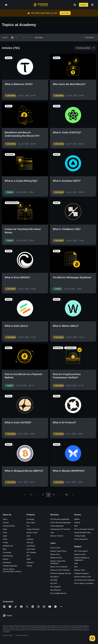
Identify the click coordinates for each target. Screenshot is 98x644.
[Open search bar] (74, 5)
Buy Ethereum (56, 590)
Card (28, 536)
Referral (77, 523)
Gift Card (30, 543)
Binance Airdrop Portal (82, 577)
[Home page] (41, 5)
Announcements (9, 526)
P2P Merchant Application (60, 519)
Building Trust (8, 546)
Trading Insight (80, 536)
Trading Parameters (81, 573)
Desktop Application (10, 566)
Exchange (30, 519)
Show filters (88, 38)
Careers (6, 523)
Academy (30, 539)
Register (84, 5)
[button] (92, 5)
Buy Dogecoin (56, 587)
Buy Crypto (31, 523)
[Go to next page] (73, 495)
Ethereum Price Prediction (60, 570)
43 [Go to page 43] (67, 495)
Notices (6, 559)
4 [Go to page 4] (43, 495)
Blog (5, 549)
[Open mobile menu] (92, 5)
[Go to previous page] (25, 495)
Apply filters (26, 38)
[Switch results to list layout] (16, 38)
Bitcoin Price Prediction (59, 567)
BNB (76, 526)
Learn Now (65, 13)
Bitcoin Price (55, 554)
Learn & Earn (55, 548)
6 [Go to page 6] (54, 495)
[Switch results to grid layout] (12, 38)
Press (5, 533)
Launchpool (31, 546)
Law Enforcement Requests (84, 580)
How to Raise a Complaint (84, 583)
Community (7, 552)
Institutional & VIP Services (60, 529)
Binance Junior (32, 533)
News (5, 529)
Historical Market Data (82, 533)
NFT (28, 556)
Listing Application (57, 526)
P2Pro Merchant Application (61, 523)
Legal (5, 536)
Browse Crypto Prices (58, 551)
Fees (76, 563)
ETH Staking (31, 552)
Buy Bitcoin (55, 577)
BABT (29, 559)
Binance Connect (57, 536)
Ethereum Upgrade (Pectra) (61, 573)
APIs (76, 567)
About (5, 519)
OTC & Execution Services (84, 529)
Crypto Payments (33, 529)
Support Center (80, 554)
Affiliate (77, 519)
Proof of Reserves (81, 539)
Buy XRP (54, 583)
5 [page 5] (48, 495)
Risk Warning (8, 556)
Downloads (7, 562)
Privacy (6, 543)
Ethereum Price (56, 558)
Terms (5, 539)
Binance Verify (80, 570)
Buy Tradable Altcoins (58, 593)
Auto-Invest (31, 549)
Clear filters (39, 38)
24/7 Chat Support (81, 551)
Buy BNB (54, 580)
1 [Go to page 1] (31, 495)
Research (30, 562)
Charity (29, 566)
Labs (52, 533)
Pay (28, 526)
